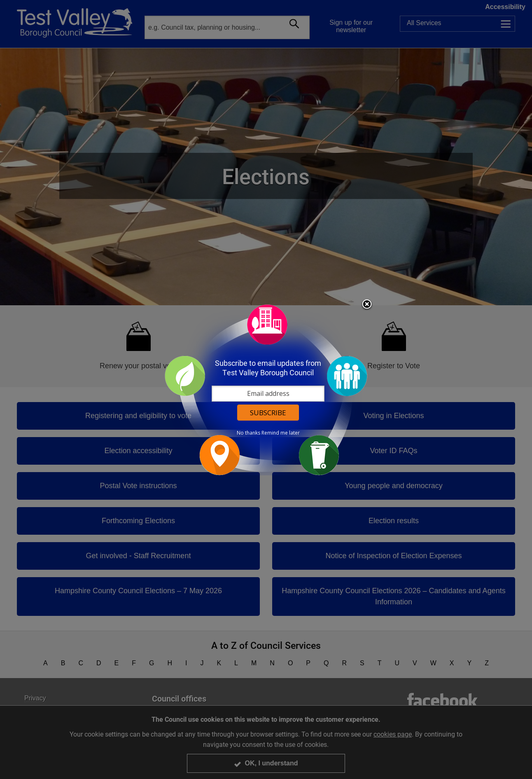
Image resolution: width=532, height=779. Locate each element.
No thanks (248, 433)
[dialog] (266, 389)
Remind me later (281, 433)
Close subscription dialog (367, 305)
